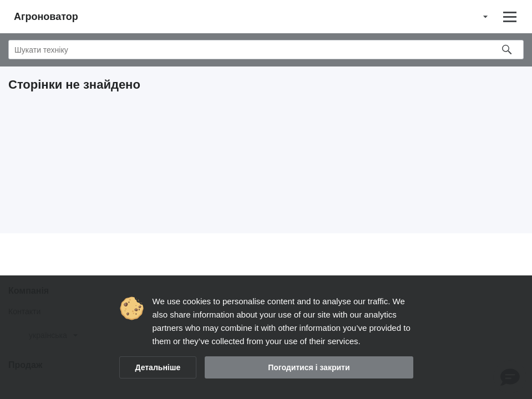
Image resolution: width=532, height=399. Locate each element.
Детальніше (158, 367)
